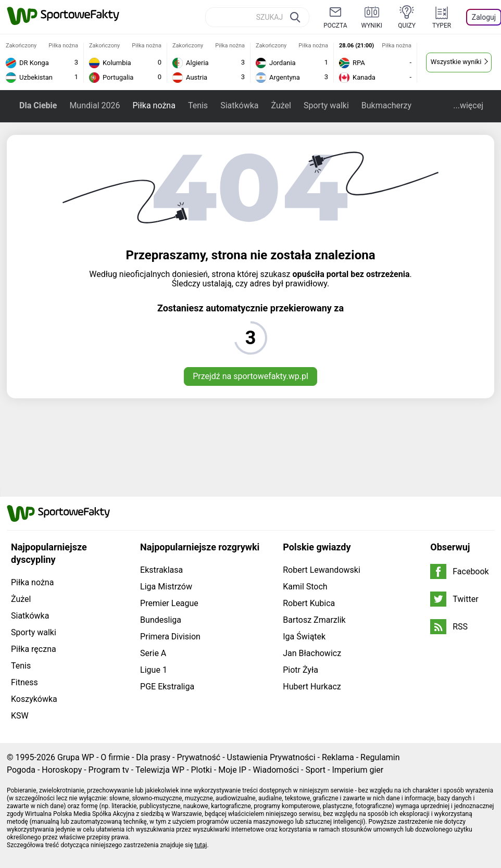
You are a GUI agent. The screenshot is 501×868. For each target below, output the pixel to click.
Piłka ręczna (34, 649)
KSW (20, 716)
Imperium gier (358, 770)
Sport (315, 770)
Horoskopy (62, 770)
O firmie (115, 757)
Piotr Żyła (300, 670)
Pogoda (21, 770)
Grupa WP (76, 757)
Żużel (281, 105)
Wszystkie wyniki (456, 62)
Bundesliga (161, 620)
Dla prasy (153, 757)
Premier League (169, 603)
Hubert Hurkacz (312, 687)
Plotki (202, 770)
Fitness (24, 682)
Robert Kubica (309, 603)
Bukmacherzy (386, 105)
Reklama (338, 757)
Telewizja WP (160, 770)
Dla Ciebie (38, 105)
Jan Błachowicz (312, 653)
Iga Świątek (304, 637)
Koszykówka (34, 699)
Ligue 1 (154, 670)
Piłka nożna (154, 105)
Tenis (198, 105)
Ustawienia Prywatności (271, 757)
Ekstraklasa (161, 570)
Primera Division (170, 637)
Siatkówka (239, 105)
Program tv (109, 770)
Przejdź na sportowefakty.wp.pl (250, 376)
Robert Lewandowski (322, 570)
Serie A (153, 653)
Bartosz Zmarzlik (314, 620)
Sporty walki (326, 105)
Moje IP (232, 770)
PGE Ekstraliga (167, 687)
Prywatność (198, 757)
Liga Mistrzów (166, 587)
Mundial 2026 (95, 105)
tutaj (201, 845)
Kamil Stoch (305, 587)
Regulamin (380, 757)
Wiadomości (276, 770)
